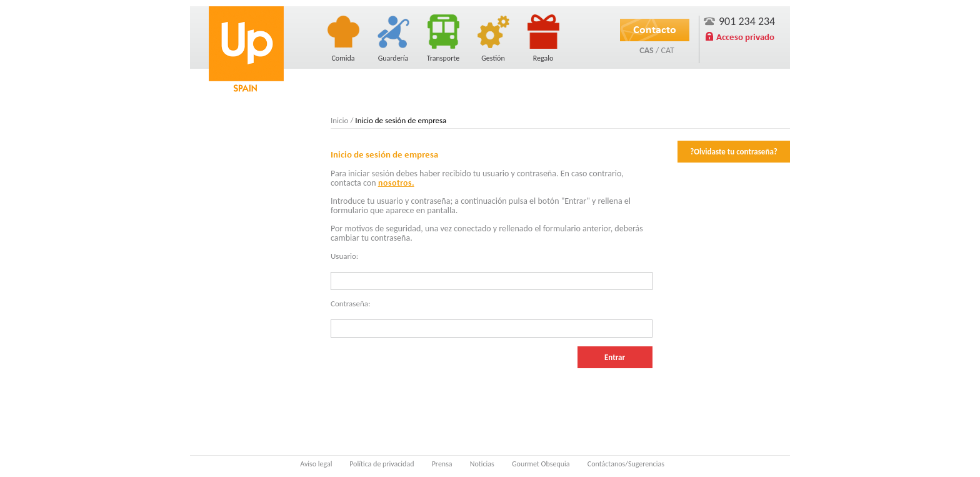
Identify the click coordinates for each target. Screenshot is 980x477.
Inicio (339, 120)
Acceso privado (745, 37)
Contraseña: (350, 304)
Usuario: (344, 256)
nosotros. (396, 183)
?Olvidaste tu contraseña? (734, 152)
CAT (667, 50)
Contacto (655, 29)
